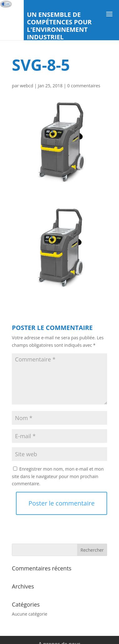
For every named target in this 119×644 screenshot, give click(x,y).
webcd (27, 86)
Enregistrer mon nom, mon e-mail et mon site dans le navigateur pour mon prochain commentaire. (58, 476)
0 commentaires (84, 86)
